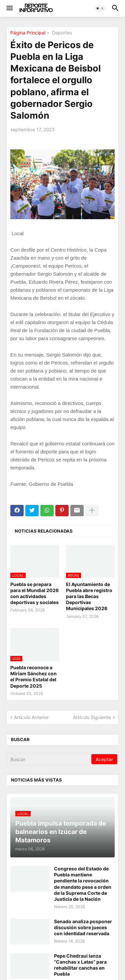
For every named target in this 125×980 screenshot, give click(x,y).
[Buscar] (49, 759)
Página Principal (28, 33)
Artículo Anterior (31, 717)
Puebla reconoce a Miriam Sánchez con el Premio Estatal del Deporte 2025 (33, 677)
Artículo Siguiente (92, 717)
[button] (9, 8)
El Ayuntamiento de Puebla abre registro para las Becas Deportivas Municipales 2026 (89, 596)
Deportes (61, 33)
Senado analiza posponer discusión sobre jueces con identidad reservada (83, 927)
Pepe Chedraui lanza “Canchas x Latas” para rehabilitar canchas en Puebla (80, 965)
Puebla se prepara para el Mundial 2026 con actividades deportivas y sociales (34, 593)
